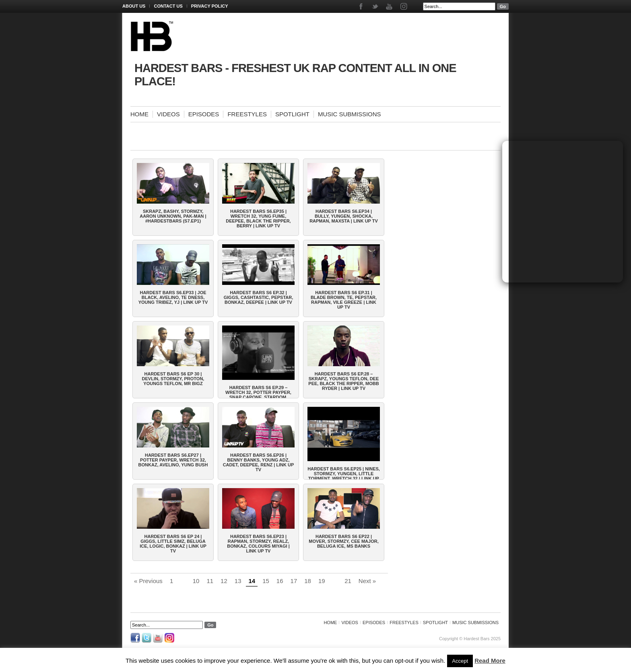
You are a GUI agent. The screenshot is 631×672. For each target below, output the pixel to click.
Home (139, 114)
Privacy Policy (210, 6)
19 (322, 581)
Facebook (362, 6)
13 (238, 581)
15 (266, 581)
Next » (367, 581)
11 (210, 581)
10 (196, 581)
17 (294, 581)
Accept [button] (460, 661)
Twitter (376, 6)
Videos (168, 114)
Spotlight (292, 114)
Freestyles (247, 114)
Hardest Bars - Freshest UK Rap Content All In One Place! (295, 75)
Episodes (204, 114)
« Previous (148, 581)
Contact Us (168, 6)
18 (308, 581)
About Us (134, 6)
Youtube (390, 6)
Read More (490, 661)
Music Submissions (350, 114)
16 (280, 581)
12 (224, 581)
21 (348, 581)
